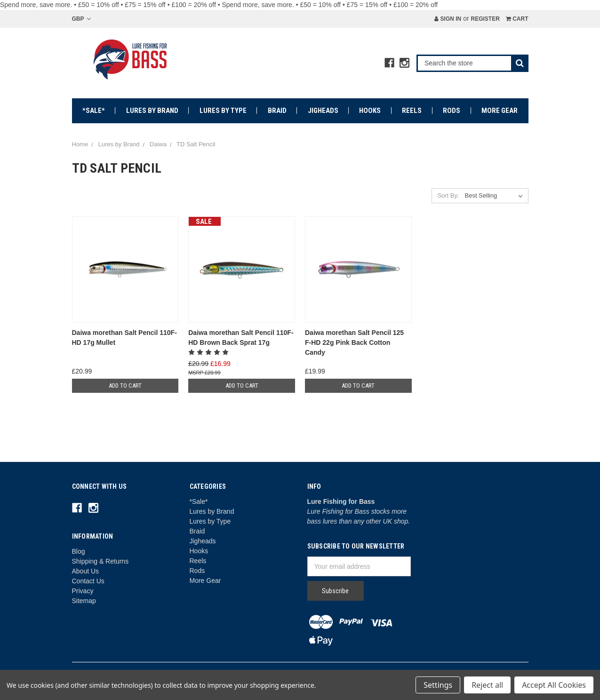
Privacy (83, 591)
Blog (79, 551)
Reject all (487, 685)
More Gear (500, 111)
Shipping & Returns (100, 561)
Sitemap (84, 601)
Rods (452, 111)
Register (485, 19)
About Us (86, 571)
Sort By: (448, 195)
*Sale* (94, 111)
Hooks (370, 111)
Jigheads (323, 111)
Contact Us (88, 581)
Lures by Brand (152, 111)
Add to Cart (125, 386)
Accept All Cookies (554, 685)
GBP (81, 19)
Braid (277, 111)
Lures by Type (223, 111)
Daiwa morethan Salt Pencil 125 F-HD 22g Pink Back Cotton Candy (354, 342)
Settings (438, 685)
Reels (412, 111)
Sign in (448, 19)
